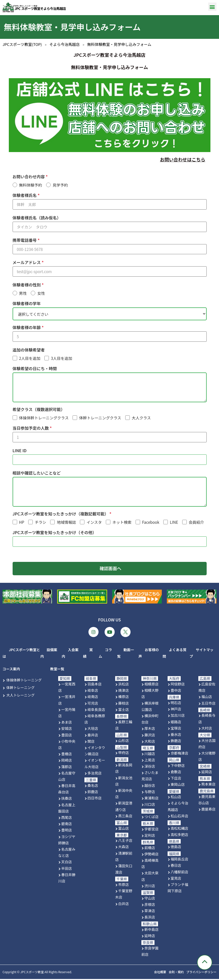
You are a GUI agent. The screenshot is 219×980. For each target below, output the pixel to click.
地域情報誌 (66, 523)
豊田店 (67, 736)
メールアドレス (27, 262)
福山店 (207, 698)
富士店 (123, 710)
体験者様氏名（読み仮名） (37, 218)
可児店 (93, 704)
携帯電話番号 (25, 240)
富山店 (123, 829)
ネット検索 (122, 523)
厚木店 (150, 730)
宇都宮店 (151, 830)
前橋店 (150, 849)
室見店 (176, 879)
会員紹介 (196, 523)
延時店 (150, 937)
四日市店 (95, 799)
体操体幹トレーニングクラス (44, 418)
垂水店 (176, 735)
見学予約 (60, 185)
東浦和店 (151, 799)
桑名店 (93, 786)
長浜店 (150, 918)
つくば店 (151, 818)
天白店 (67, 863)
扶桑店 (67, 799)
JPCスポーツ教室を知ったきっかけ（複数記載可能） (61, 514)
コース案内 (11, 670)
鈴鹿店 (93, 793)
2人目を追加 (30, 358)
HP (22, 523)
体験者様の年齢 (27, 328)
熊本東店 (208, 785)
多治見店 (95, 774)
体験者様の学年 (27, 303)
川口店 (150, 805)
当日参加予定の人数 (31, 428)
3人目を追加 (61, 358)
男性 (23, 293)
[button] (212, 7)
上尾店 (150, 761)
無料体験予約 (31, 185)
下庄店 (176, 779)
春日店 (176, 867)
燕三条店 (125, 817)
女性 (41, 293)
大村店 (207, 729)
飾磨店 (176, 742)
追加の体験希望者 (29, 350)
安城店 (67, 730)
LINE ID (20, 451)
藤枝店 (123, 704)
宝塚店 (176, 729)
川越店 (150, 755)
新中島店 (151, 930)
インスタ (94, 523)
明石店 (176, 704)
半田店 (67, 869)
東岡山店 (178, 785)
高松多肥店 (179, 835)
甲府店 (123, 754)
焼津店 (123, 691)
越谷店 (150, 786)
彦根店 (150, 905)
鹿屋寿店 (208, 810)
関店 (91, 742)
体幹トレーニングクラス (100, 418)
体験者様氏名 (25, 195)
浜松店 (123, 685)
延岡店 (207, 773)
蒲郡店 (67, 768)
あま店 (67, 723)
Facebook (151, 523)
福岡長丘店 (179, 860)
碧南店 (67, 825)
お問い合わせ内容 (29, 177)
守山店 (150, 899)
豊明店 (67, 831)
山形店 (123, 741)
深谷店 (150, 767)
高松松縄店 (179, 829)
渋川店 (150, 887)
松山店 (176, 798)
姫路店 (176, 723)
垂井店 (93, 736)
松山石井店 (179, 817)
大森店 (123, 848)
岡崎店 (67, 761)
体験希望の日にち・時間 (35, 369)
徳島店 (176, 848)
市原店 (123, 885)
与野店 (150, 793)
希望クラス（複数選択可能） (39, 410)
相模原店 (151, 685)
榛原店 (123, 698)
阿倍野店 (178, 685)
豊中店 (176, 691)
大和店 (150, 742)
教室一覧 (57, 670)
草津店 (150, 912)
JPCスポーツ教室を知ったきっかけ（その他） (55, 533)
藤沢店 (150, 736)
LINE (174, 523)
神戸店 (176, 710)
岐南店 (93, 698)
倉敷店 (176, 773)
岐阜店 (93, 691)
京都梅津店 (179, 754)
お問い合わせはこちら (183, 159)
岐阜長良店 (96, 710)
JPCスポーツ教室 (32, 973)
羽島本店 (95, 685)
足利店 (150, 836)
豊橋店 (67, 755)
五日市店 (208, 704)
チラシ (40, 523)
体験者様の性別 (27, 285)
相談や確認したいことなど (37, 473)
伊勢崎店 (151, 855)
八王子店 (125, 841)
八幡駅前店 (179, 873)
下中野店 (178, 766)
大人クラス (141, 418)
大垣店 (93, 730)
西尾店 (67, 818)
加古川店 (178, 716)
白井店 (123, 905)
